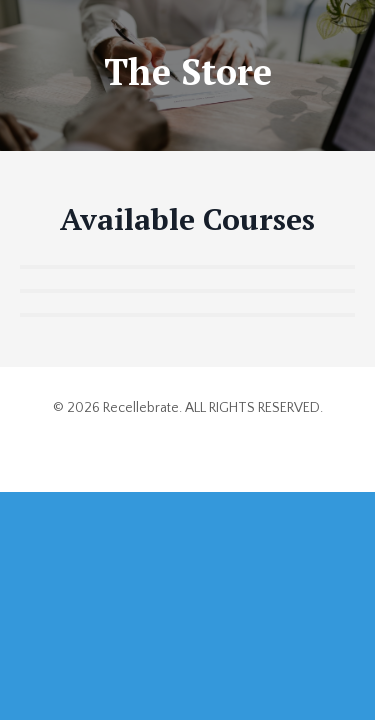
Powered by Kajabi (187, 441)
